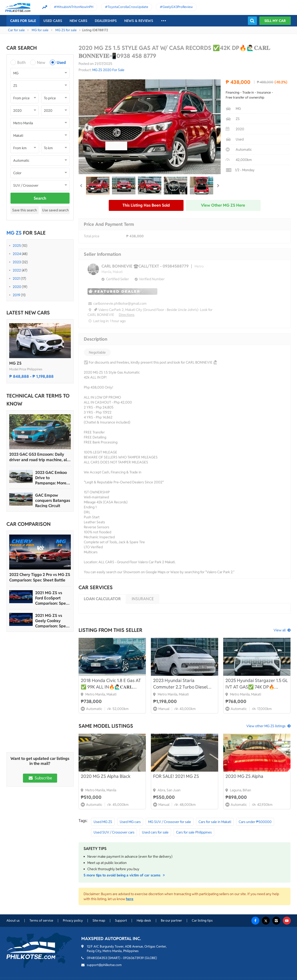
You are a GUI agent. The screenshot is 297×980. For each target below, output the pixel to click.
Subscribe (40, 778)
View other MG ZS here (223, 205)
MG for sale (40, 30)
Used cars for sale (155, 832)
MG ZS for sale (66, 30)
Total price (92, 236)
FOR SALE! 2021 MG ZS (176, 776)
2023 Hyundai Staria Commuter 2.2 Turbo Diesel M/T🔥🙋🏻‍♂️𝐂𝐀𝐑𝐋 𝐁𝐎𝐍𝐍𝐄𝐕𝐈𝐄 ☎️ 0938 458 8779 (182, 684)
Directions (127, 315)
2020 (17, 287)
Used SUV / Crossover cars (114, 832)
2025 (17, 246)
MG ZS (15, 363)
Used (61, 63)
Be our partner (171, 920)
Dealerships (106, 21)
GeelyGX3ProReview (178, 7)
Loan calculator (102, 599)
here (130, 899)
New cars (78, 21)
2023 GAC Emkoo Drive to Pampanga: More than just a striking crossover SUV (52, 478)
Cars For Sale (23, 21)
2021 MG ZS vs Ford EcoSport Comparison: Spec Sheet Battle (51, 598)
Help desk (144, 920)
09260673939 (133, 958)
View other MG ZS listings (266, 726)
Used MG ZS (103, 822)
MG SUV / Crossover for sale (170, 822)
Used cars (53, 21)
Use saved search (55, 210)
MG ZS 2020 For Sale (108, 70)
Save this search (25, 210)
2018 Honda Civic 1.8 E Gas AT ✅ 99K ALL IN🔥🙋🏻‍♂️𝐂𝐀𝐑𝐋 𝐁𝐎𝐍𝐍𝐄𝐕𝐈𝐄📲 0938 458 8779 (111, 684)
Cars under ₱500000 (255, 822)
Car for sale (16, 30)
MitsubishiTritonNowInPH (75, 7)
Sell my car (275, 21)
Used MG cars (130, 822)
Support (121, 920)
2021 (16, 279)
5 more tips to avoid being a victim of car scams (125, 875)
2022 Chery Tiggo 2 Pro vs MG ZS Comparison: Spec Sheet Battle (40, 577)
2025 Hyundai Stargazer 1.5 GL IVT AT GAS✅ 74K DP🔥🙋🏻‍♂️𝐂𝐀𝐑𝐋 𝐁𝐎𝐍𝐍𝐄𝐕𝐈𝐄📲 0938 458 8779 (257, 684)
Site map (99, 920)
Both (21, 63)
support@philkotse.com (104, 965)
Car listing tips (202, 920)
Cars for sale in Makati (215, 822)
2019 (16, 295)
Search (40, 198)
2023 (17, 262)
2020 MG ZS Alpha (244, 776)
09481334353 (97, 958)
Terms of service (41, 920)
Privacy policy (73, 920)
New (41, 63)
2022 (17, 270)
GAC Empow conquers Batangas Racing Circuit (53, 500)
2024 (17, 254)
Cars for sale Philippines (194, 832)
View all (280, 630)
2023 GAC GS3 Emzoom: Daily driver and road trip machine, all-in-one (39, 457)
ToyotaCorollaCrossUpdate (128, 7)
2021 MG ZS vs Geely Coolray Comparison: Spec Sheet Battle (51, 621)
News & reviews (139, 21)
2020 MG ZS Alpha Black (106, 776)
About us (13, 920)
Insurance (143, 599)
